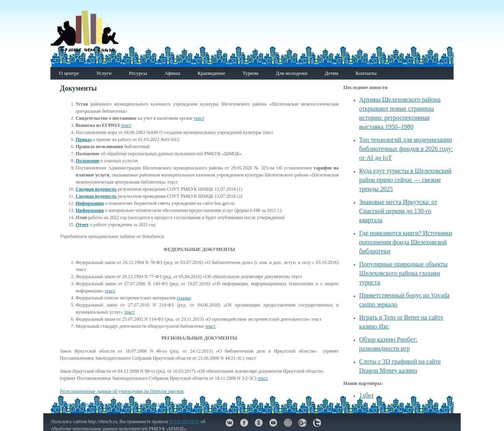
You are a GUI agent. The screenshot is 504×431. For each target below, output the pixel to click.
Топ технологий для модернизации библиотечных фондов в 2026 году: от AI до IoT (406, 149)
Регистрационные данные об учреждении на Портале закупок (122, 391)
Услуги (104, 73)
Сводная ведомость (96, 189)
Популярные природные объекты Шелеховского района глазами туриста (403, 273)
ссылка (184, 298)
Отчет (82, 225)
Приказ (83, 139)
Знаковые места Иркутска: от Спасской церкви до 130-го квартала (398, 211)
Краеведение (211, 73)
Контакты (366, 73)
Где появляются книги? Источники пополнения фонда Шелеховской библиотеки (406, 242)
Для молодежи (291, 73)
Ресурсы (138, 73)
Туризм (250, 73)
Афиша (172, 73)
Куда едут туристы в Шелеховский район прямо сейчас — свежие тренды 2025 (405, 180)
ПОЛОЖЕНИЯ (184, 422)
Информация (90, 203)
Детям (331, 73)
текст (199, 118)
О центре (69, 73)
